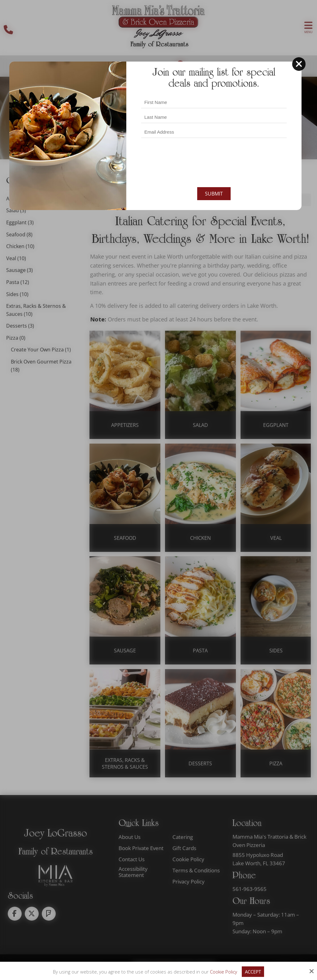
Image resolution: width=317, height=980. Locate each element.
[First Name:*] (214, 88)
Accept (253, 972)
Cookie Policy (224, 972)
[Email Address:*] (214, 118)
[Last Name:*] (214, 103)
